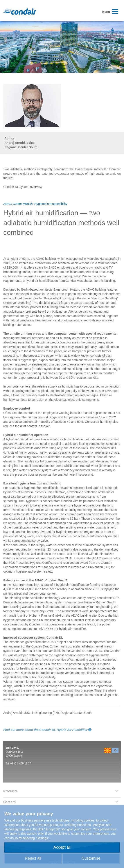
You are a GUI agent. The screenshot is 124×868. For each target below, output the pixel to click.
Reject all (33, 858)
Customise (91, 858)
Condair (20, 11)
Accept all (62, 847)
